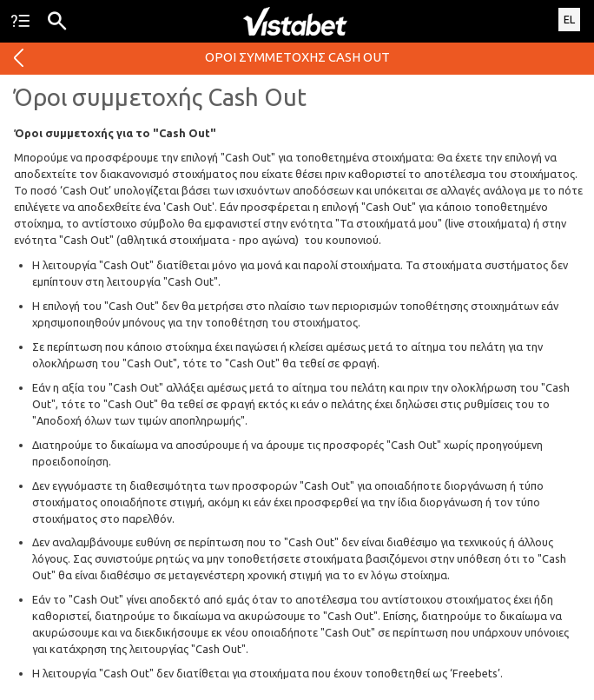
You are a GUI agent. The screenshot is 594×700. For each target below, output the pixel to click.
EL (569, 19)
